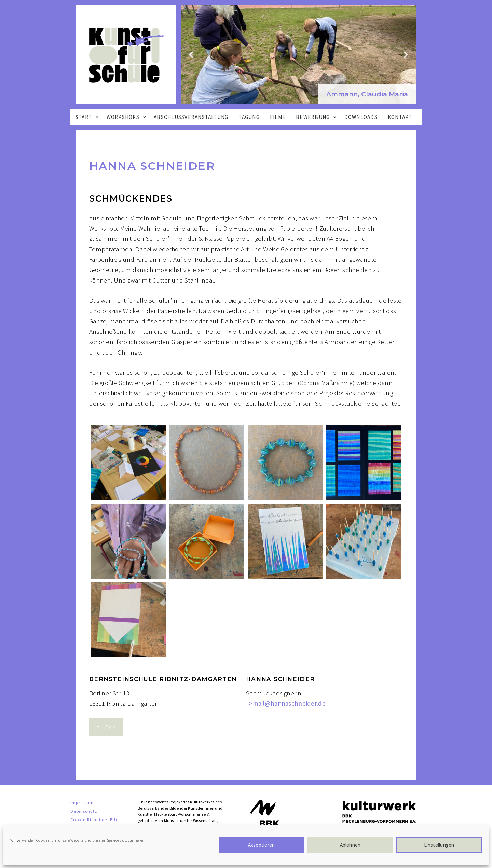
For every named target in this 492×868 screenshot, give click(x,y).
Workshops (129, 117)
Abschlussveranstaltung (191, 117)
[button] (367, 94)
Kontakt (400, 117)
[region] (299, 55)
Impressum (82, 802)
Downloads (361, 117)
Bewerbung (318, 117)
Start (89, 117)
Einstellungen (439, 845)
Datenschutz (84, 811)
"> (286, 703)
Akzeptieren (261, 845)
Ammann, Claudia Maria (367, 94)
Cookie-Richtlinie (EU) (94, 819)
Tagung (249, 117)
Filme (278, 117)
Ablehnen (350, 845)
